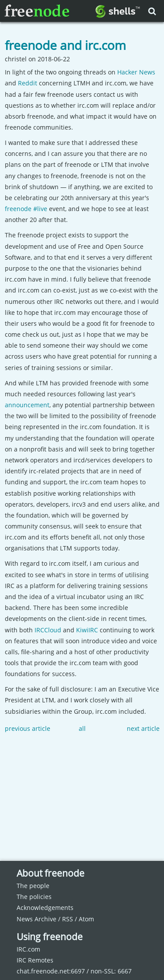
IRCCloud (48, 630)
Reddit (28, 83)
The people (33, 886)
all (82, 728)
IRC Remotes (35, 960)
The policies (34, 897)
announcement (27, 405)
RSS (68, 919)
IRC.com (28, 949)
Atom (86, 919)
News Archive (37, 919)
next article (143, 728)
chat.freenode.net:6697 (51, 971)
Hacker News (136, 72)
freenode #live (26, 209)
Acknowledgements (45, 908)
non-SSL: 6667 (111, 971)
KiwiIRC (87, 630)
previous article (28, 728)
